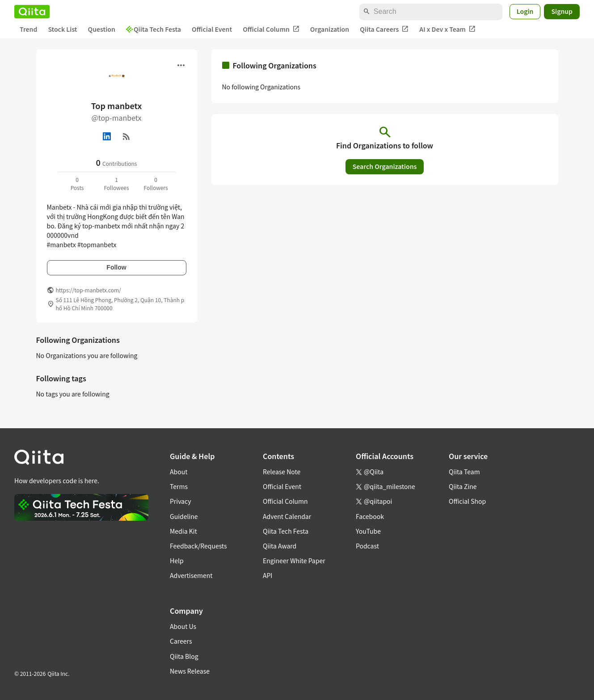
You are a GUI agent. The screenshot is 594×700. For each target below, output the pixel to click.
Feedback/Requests (198, 546)
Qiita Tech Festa (154, 29)
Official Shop (467, 501)
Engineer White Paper (294, 561)
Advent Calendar (287, 516)
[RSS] (126, 136)
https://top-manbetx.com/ (88, 290)
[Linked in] (107, 136)
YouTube (368, 531)
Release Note (282, 472)
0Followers (156, 183)
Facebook (370, 516)
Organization (330, 29)
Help (177, 561)
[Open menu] (181, 65)
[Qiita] (32, 12)
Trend (28, 29)
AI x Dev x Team (447, 29)
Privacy (180, 501)
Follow (116, 267)
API (268, 575)
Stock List (62, 29)
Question (102, 29)
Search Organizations (385, 166)
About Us (183, 626)
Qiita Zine (463, 486)
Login (525, 11)
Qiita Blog (184, 656)
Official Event (212, 29)
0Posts (77, 183)
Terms (179, 486)
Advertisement (191, 575)
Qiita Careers (384, 29)
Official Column (271, 29)
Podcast (367, 546)
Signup (562, 11)
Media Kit (183, 531)
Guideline (184, 516)
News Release (190, 671)
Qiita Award (280, 546)
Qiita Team (464, 472)
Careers (181, 641)
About (179, 472)
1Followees (116, 183)
